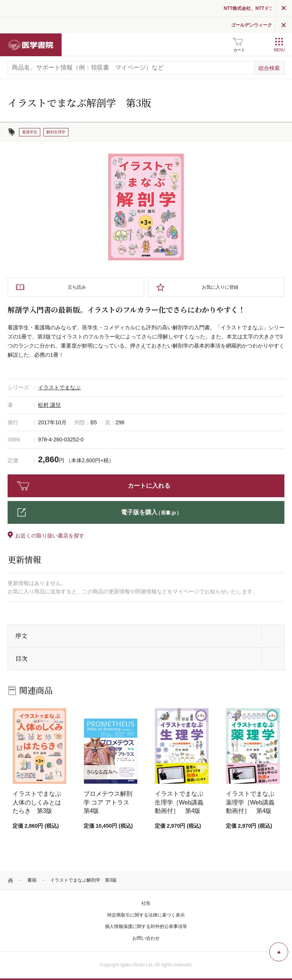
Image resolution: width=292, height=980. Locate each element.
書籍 (32, 880)
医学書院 (31, 45)
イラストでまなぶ (59, 387)
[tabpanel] (146, 207)
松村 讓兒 (49, 405)
